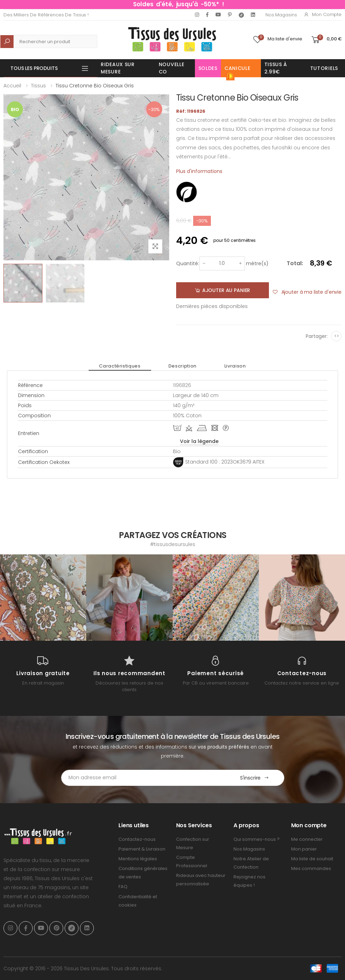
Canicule (237, 71)
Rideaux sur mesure (118, 68)
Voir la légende (199, 441)
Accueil (12, 86)
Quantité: (188, 263)
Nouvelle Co (172, 68)
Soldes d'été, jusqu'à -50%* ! (178, 4)
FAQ (123, 887)
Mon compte (323, 14)
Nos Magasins (281, 15)
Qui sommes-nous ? (257, 839)
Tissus (38, 86)
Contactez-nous (137, 839)
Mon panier (304, 849)
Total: (295, 263)
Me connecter (307, 839)
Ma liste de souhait (312, 859)
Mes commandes (311, 868)
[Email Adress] (143, 778)
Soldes (208, 68)
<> (336, 336)
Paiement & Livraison (142, 849)
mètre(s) (257, 263)
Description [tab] (183, 366)
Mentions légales (138, 859)
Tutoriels (324, 68)
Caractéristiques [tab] (120, 366)
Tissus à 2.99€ (276, 68)
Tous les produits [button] (34, 68)
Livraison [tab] (235, 366)
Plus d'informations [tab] (199, 171)
